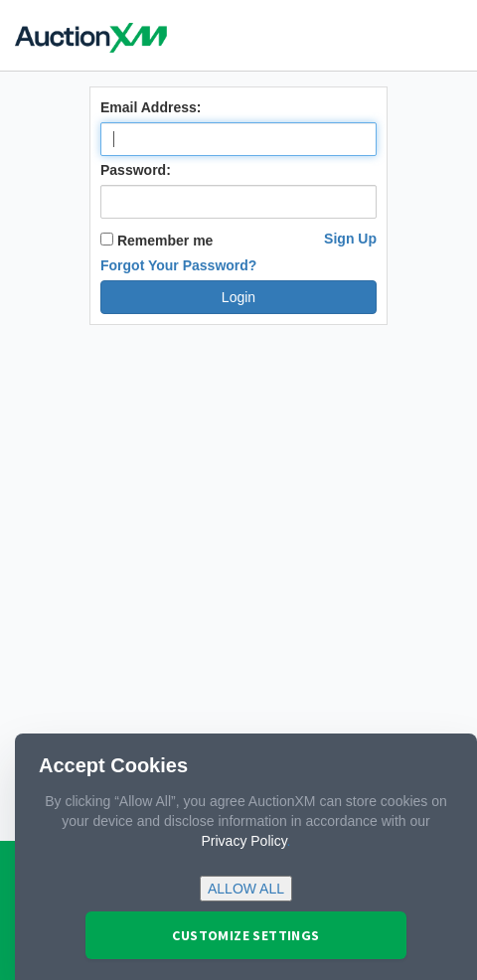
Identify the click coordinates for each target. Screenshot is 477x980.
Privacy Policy (244, 841)
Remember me (157, 241)
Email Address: (151, 107)
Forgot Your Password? (178, 265)
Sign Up (350, 239)
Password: (136, 170)
